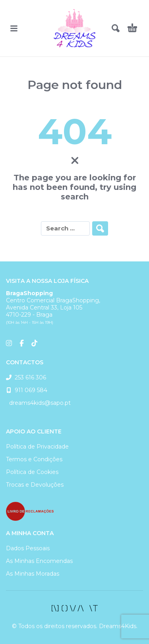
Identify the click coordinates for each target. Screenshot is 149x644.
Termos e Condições (34, 459)
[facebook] (75, 608)
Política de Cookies (32, 472)
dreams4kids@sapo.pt (38, 403)
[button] (14, 28)
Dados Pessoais (28, 548)
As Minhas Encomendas (39, 561)
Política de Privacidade (37, 447)
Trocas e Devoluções (35, 485)
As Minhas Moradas (33, 574)
